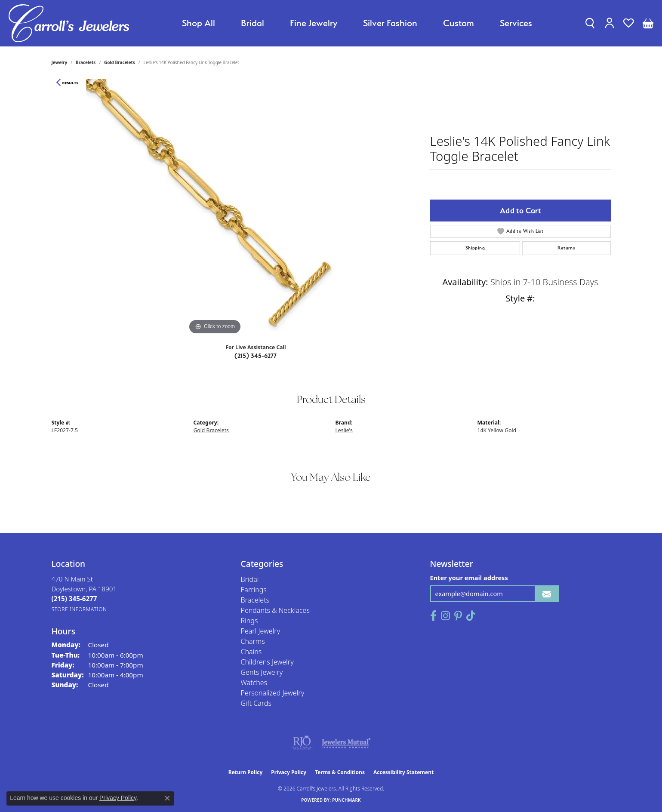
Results (71, 83)
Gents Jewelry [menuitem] (262, 672)
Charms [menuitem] (253, 641)
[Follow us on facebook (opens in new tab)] (433, 616)
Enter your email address (469, 578)
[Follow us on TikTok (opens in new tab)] (471, 616)
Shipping (475, 248)
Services (516, 23)
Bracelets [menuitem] (255, 600)
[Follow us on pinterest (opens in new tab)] (458, 616)
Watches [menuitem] (254, 683)
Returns (566, 248)
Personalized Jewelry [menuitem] (273, 693)
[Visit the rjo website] (302, 743)
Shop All (199, 23)
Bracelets (86, 62)
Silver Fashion (390, 23)
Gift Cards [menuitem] (256, 703)
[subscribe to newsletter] (547, 594)
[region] (215, 208)
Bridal (252, 23)
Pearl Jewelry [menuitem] (261, 631)
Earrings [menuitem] (254, 590)
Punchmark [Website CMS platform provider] (346, 800)
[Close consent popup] (167, 798)
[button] (590, 23)
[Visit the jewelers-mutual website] (346, 743)
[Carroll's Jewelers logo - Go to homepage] (69, 23)
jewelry (60, 62)
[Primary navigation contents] (357, 23)
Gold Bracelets (120, 62)
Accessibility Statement (403, 772)
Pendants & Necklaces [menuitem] (275, 610)
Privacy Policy (289, 772)
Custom (459, 23)
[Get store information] (79, 609)
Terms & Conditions (340, 772)
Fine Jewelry (314, 23)
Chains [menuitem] (251, 652)
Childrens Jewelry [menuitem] (267, 662)
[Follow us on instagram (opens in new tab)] (445, 616)
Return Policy (246, 772)
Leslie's (344, 430)
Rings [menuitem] (249, 621)
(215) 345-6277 (256, 356)
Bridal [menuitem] (250, 579)
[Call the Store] (74, 599)
